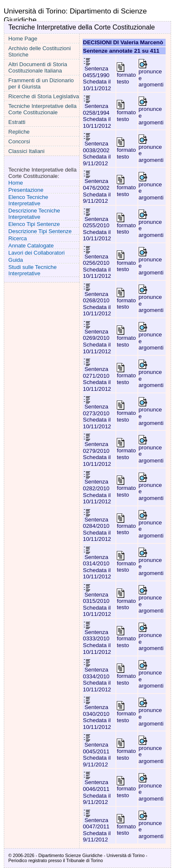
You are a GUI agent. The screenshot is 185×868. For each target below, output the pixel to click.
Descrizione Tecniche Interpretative (34, 214)
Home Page (23, 39)
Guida (16, 260)
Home (16, 183)
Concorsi (19, 141)
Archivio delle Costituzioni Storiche (40, 51)
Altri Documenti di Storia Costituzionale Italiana (38, 67)
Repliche (19, 132)
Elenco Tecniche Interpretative (28, 200)
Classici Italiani (27, 151)
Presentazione (26, 190)
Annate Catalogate (31, 246)
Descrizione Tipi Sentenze (40, 231)
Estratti (17, 122)
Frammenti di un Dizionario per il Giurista (41, 83)
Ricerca (18, 238)
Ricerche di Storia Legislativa (44, 96)
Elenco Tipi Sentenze (34, 224)
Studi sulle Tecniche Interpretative (33, 270)
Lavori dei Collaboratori (37, 253)
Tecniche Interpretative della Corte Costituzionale (43, 109)
